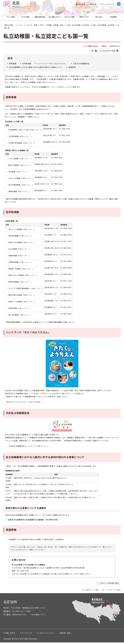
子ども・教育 (32, 25)
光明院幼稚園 (20, 262)
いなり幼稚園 (20, 158)
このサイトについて (52, 635)
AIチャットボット (108, 4)
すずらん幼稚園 (21, 178)
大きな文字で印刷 (108, 51)
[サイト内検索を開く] (119, 4)
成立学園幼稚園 (21, 185)
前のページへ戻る (92, 591)
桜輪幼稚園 (19, 256)
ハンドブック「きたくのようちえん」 (52, 64)
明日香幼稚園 (20, 236)
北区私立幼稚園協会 (81, 64)
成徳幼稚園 (19, 308)
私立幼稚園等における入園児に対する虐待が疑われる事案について (36, 67)
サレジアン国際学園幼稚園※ (26, 288)
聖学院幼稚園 (20, 282)
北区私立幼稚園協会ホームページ (29, 447)
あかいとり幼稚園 (22, 229)
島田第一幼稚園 (21, 269)
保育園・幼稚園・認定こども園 (58, 25)
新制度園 (13, 64)
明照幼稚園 (19, 191)
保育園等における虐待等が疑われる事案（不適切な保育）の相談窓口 (36, 541)
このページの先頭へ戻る (109, 585)
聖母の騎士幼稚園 (22, 295)
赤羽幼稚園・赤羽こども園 (25, 130)
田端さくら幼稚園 (22, 302)
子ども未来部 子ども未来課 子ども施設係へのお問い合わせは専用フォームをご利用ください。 (54, 575)
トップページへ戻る (113, 591)
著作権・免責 (73, 635)
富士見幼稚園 (20, 315)
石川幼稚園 (19, 249)
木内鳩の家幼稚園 (22, 143)
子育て (42, 25)
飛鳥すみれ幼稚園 (22, 242)
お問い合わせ (11, 635)
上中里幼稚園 (20, 136)
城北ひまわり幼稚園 (22, 275)
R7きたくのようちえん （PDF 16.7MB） (26, 402)
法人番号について (40, 616)
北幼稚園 (18, 172)
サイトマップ (30, 635)
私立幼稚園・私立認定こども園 (84, 25)
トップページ (20, 25)
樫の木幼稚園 (20, 165)
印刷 (92, 51)
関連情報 (72, 67)
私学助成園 (27, 64)
